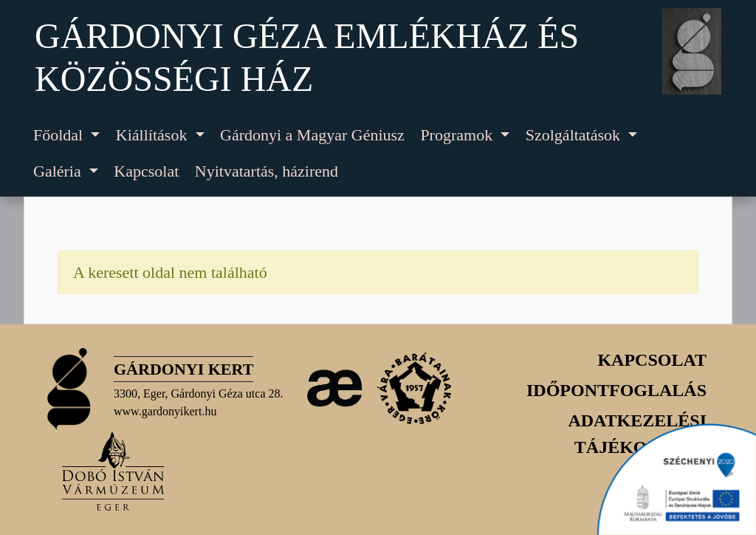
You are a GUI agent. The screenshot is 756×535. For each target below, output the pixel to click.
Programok (458, 135)
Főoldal (60, 135)
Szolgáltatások (575, 135)
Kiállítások (154, 135)
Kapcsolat (146, 171)
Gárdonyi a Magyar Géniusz (312, 135)
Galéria (59, 171)
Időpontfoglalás (616, 390)
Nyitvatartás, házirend (267, 171)
